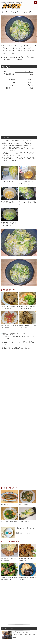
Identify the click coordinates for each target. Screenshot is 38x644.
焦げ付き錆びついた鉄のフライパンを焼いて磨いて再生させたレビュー (24, 634)
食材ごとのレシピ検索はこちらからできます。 (17, 348)
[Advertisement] (19, 113)
